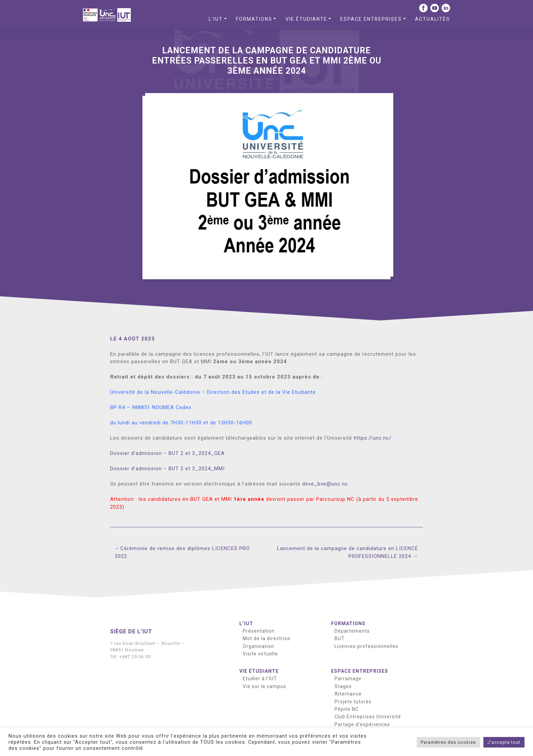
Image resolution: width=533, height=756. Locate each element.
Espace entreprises (371, 19)
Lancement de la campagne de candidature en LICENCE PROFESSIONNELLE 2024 (348, 552)
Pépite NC (347, 709)
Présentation (259, 631)
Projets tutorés (353, 702)
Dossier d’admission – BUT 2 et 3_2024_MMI (167, 469)
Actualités (433, 19)
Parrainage (348, 679)
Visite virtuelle (260, 654)
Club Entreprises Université (368, 717)
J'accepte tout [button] (504, 742)
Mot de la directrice (266, 638)
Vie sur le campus (264, 686)
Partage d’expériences (362, 724)
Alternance (348, 694)
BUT (340, 638)
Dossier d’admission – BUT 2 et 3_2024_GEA (167, 453)
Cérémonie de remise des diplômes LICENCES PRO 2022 (182, 552)
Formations (254, 19)
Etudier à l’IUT (260, 679)
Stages (343, 686)
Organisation (259, 646)
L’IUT (216, 19)
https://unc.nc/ (373, 438)
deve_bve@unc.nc (325, 484)
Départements (352, 631)
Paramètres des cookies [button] (448, 742)
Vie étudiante (306, 19)
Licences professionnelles (366, 646)
